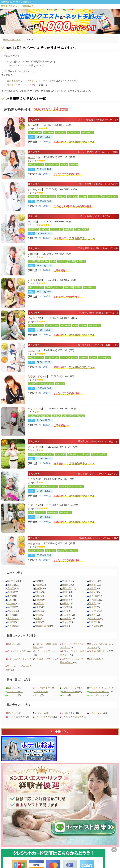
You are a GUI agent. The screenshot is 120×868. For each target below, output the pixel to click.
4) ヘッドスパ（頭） (17, 651)
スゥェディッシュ (98, 695)
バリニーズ (13, 695)
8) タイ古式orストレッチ (19, 659)
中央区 (38, 585)
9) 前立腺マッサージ (44, 659)
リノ (30, 222)
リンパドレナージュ (99, 692)
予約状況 (32, 143)
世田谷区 (66, 588)
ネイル (38, 695)
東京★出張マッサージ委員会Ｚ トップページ (29, 81)
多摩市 (92, 615)
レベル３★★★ (96, 713)
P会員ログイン (60, 732)
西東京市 (12, 603)
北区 (10, 600)
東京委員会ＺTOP (12, 40)
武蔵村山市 (95, 619)
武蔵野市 (39, 603)
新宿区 (92, 581)
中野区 (11, 596)
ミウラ (31, 480)
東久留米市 (13, 619)
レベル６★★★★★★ (73, 717)
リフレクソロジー (70, 688)
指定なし (12, 581)
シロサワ (33, 190)
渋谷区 (11, 585)
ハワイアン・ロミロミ (100, 688)
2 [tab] (60, 31)
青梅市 (65, 626)
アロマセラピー (42, 688)
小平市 (11, 615)
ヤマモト (33, 409)
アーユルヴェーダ (70, 692)
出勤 (31, 138)
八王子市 (66, 615)
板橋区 (92, 592)
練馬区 (65, 592)
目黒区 (65, 585)
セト (30, 126)
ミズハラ (33, 505)
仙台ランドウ (35, 377)
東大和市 (66, 622)
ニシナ (31, 351)
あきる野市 (95, 626)
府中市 (92, 607)
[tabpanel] (60, 21)
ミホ (30, 255)
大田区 (92, 588)
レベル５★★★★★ (44, 717)
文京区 (38, 588)
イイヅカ (33, 319)
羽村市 (11, 622)
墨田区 (11, 592)
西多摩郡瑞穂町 (42, 626)
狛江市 (11, 607)
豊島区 (92, 585)
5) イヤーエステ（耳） (46, 651)
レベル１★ (40, 713)
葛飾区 (65, 600)
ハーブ (65, 695)
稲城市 (38, 619)
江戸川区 (94, 596)
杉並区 (38, 596)
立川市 (38, 607)
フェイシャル (41, 692)
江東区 (65, 596)
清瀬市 (38, 622)
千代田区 (94, 600)
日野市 (65, 611)
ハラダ (31, 544)
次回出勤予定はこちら (82, 144)
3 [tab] (64, 31)
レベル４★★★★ (16, 717)
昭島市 (38, 611)
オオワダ (33, 280)
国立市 (65, 607)
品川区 (65, 581)
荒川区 (38, 592)
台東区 (11, 588)
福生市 (38, 615)
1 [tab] (56, 31)
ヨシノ (31, 158)
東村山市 (66, 619)
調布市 (92, 603)
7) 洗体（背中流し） (99, 651)
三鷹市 (65, 603)
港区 (37, 581)
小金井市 (94, 611)
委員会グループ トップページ (22, 85)
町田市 (92, 622)
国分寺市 (12, 611)
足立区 (38, 600)
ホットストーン (15, 692)
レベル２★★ (68, 713)
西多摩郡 (12, 626)
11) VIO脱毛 (95, 659)
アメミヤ (33, 448)
